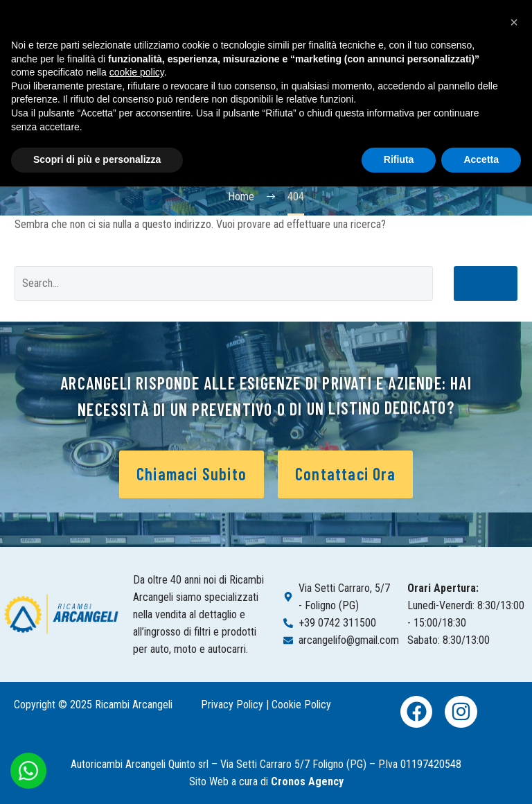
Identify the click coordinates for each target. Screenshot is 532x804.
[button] (514, 22)
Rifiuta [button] (399, 159)
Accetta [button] (481, 159)
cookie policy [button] (137, 72)
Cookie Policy (301, 705)
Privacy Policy (232, 705)
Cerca (486, 283)
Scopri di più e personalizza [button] (97, 159)
